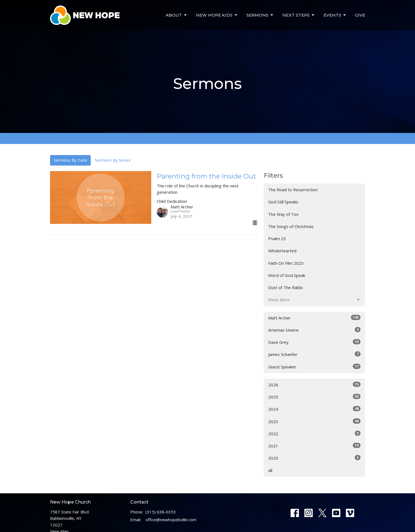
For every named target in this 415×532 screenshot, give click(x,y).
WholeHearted (282, 251)
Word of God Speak (287, 275)
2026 (314, 385)
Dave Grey (314, 342)
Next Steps (299, 15)
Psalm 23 (277, 239)
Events (335, 15)
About (177, 15)
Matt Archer (314, 318)
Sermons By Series (113, 160)
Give (360, 15)
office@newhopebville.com (171, 520)
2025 (314, 397)
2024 (314, 409)
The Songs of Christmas (291, 226)
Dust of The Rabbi (285, 287)
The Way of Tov (283, 214)
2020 (314, 458)
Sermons (260, 15)
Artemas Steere (314, 330)
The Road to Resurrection (293, 190)
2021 (314, 446)
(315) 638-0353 (161, 512)
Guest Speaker (314, 367)
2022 (314, 433)
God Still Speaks (283, 202)
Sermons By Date (70, 160)
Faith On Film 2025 (286, 263)
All (270, 470)
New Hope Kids (217, 15)
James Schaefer (314, 354)
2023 (314, 421)
